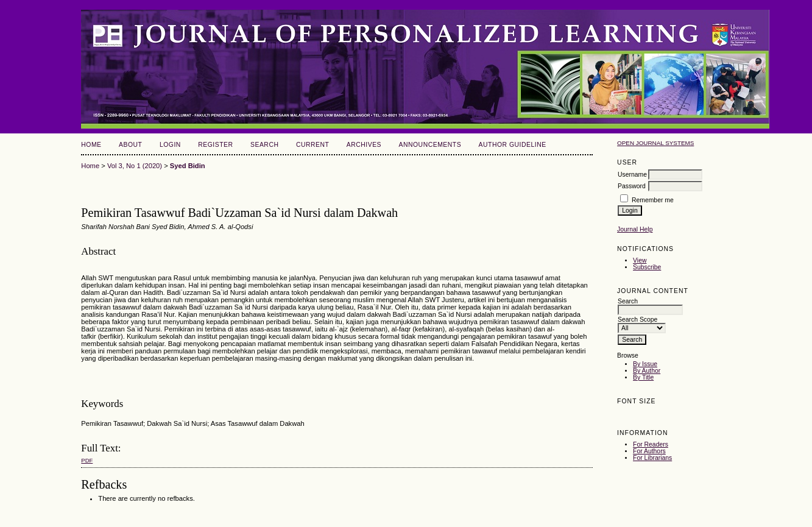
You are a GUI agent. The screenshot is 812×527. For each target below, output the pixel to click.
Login (170, 145)
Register (215, 145)
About (130, 145)
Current (312, 145)
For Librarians (652, 458)
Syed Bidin (188, 166)
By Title (643, 377)
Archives (364, 145)
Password (632, 186)
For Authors (649, 451)
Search (264, 145)
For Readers (651, 444)
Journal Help (635, 229)
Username (632, 175)
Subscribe (647, 267)
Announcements (430, 145)
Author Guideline (513, 145)
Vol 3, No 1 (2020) (135, 166)
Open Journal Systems (655, 143)
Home (91, 145)
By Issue (645, 364)
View (640, 260)
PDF (87, 460)
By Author (647, 371)
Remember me (653, 200)
